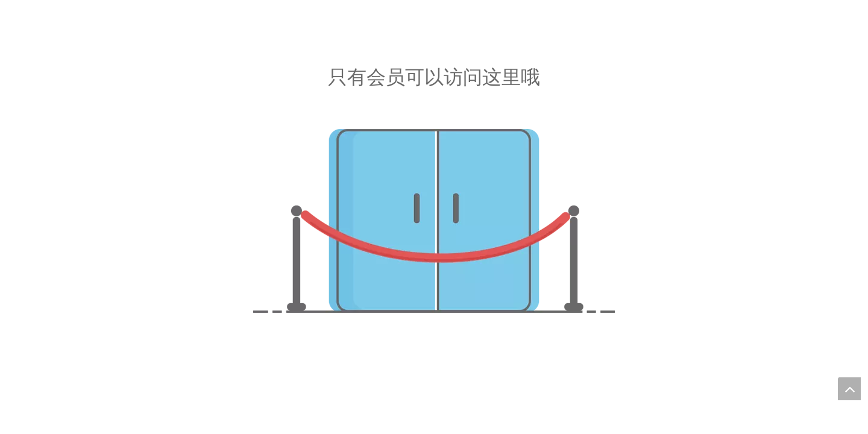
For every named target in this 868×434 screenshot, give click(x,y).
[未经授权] (434, 221)
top (849, 389)
